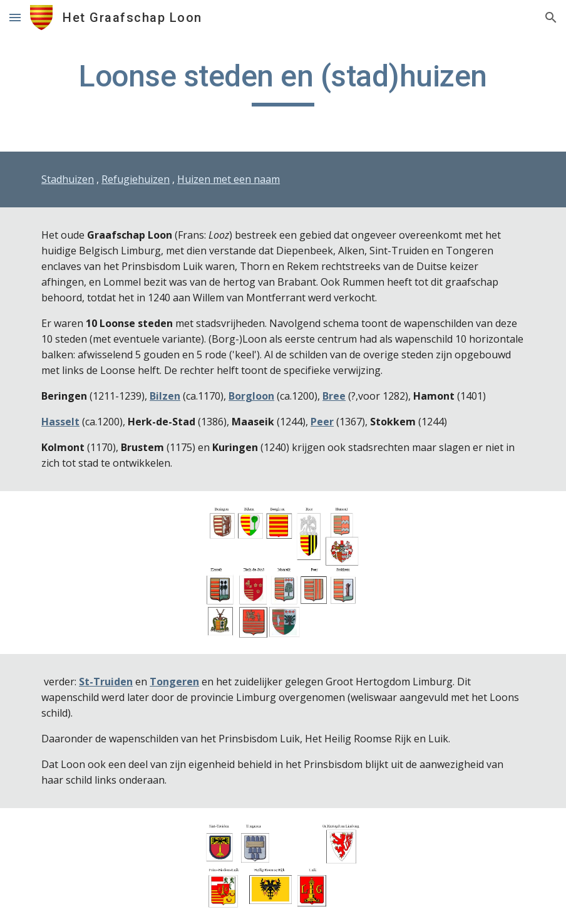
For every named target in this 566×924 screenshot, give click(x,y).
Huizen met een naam (229, 179)
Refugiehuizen (136, 179)
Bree (334, 396)
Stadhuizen (68, 179)
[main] (283, 82)
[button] (15, 17)
